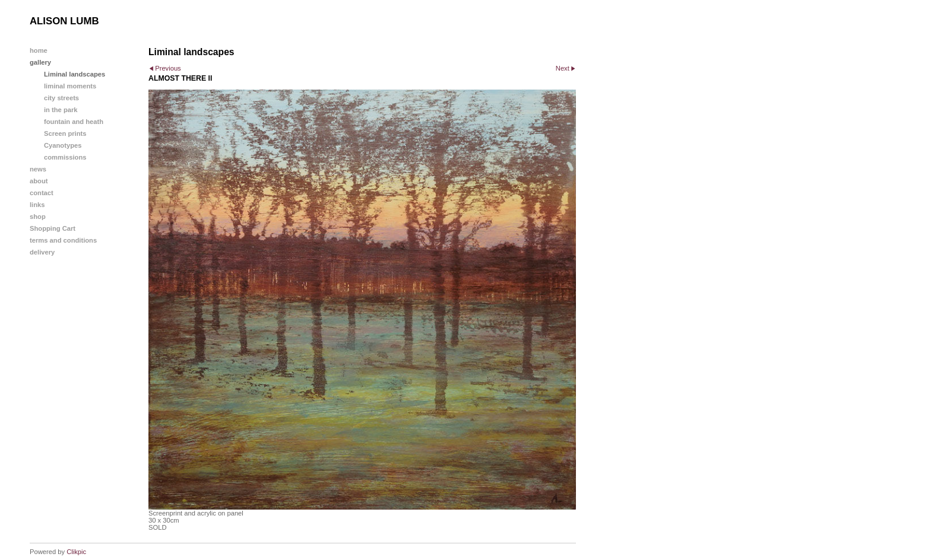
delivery (42, 252)
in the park (61, 110)
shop (38, 217)
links (37, 205)
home (39, 50)
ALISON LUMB (64, 21)
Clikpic (76, 552)
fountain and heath (74, 122)
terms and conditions (63, 240)
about (39, 181)
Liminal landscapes (75, 74)
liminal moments (70, 86)
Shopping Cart (53, 228)
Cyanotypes (63, 145)
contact (42, 193)
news (38, 169)
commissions (65, 157)
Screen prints (65, 133)
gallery (40, 62)
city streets (61, 98)
